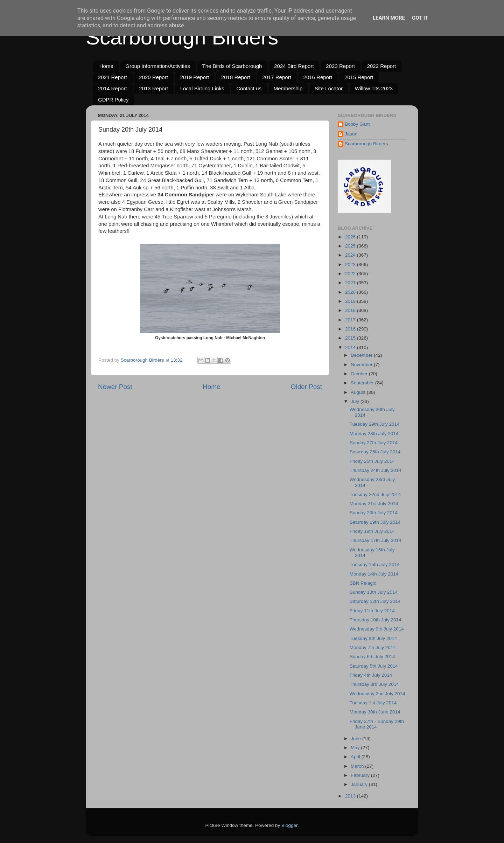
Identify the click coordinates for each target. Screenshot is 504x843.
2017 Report (277, 77)
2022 (351, 274)
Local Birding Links (202, 88)
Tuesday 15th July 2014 (375, 565)
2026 (351, 237)
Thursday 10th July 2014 (376, 620)
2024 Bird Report (294, 66)
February (361, 775)
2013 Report (153, 88)
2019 (351, 301)
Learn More (389, 18)
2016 (351, 329)
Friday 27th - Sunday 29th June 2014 (377, 724)
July (356, 401)
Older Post (306, 387)
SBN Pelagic (363, 583)
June (356, 739)
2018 (351, 310)
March (358, 766)
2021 (351, 283)
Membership (288, 88)
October (360, 374)
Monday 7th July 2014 (373, 647)
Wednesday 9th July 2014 (377, 629)
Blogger (289, 825)
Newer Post (115, 387)
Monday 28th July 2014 (374, 434)
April (356, 757)
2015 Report (359, 77)
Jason (351, 134)
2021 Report (113, 77)
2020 (351, 292)
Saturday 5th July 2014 (374, 666)
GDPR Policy (113, 100)
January (360, 784)
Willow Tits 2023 (374, 88)
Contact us (249, 88)
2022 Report (382, 66)
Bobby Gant (357, 124)
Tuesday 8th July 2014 (373, 638)
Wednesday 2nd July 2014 (377, 694)
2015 (351, 338)
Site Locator (329, 88)
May (356, 748)
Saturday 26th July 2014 (375, 452)
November (362, 365)
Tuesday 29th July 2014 (375, 424)
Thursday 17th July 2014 (376, 540)
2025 (351, 246)
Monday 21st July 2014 (374, 504)
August (359, 392)
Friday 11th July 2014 (372, 611)
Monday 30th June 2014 (375, 712)
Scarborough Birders (182, 37)
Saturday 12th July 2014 (375, 601)
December (362, 355)
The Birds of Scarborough (232, 66)
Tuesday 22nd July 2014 (375, 494)
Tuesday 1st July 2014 (373, 703)
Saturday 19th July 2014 (375, 522)
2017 (351, 320)
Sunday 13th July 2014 (374, 592)
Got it (420, 18)
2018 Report (236, 77)
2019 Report (195, 77)
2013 (351, 796)
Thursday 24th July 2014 (376, 470)
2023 (351, 264)
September (363, 383)
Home (106, 66)
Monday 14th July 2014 (374, 574)
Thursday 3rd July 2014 (374, 684)
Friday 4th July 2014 (371, 675)
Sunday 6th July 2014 (372, 657)
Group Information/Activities (158, 66)
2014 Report (113, 88)
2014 (351, 347)
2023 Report (340, 66)
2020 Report (153, 77)
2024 (351, 255)
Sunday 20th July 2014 (374, 513)
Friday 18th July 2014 (372, 531)
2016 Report (318, 77)
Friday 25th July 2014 (372, 461)
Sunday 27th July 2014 (374, 443)
